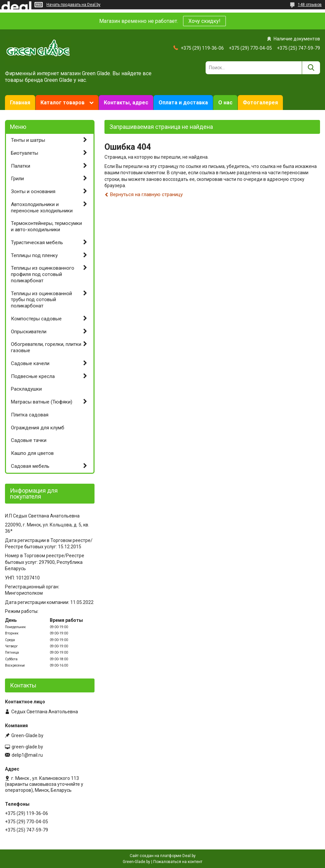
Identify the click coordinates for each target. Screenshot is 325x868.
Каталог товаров (63, 103)
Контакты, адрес (126, 103)
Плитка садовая (30, 415)
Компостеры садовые (36, 319)
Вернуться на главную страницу (146, 194)
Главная (20, 103)
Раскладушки (26, 389)
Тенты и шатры (28, 140)
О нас (225, 103)
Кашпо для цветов (32, 453)
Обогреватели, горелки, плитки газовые (46, 347)
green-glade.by (27, 747)
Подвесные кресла (33, 376)
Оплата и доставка (183, 103)
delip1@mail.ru (27, 755)
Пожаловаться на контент (178, 862)
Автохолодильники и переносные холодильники (42, 208)
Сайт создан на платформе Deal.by (163, 856)
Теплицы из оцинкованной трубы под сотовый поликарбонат (41, 300)
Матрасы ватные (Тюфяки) (42, 402)
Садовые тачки (29, 440)
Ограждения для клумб (38, 428)
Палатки (21, 166)
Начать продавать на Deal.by (73, 5)
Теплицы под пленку (34, 255)
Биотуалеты (25, 153)
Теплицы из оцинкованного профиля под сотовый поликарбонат (43, 274)
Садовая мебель (30, 466)
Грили (17, 179)
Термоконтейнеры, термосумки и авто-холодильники (46, 226)
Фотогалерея (260, 103)
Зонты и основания (33, 191)
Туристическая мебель (37, 243)
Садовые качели (30, 363)
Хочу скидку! (204, 21)
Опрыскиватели (29, 332)
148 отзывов (310, 5)
